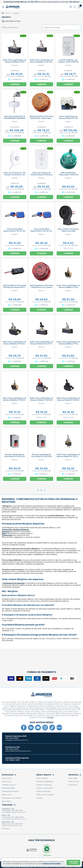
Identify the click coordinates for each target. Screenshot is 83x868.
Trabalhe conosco (9, 785)
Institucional (9, 775)
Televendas (9, 805)
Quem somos (7, 778)
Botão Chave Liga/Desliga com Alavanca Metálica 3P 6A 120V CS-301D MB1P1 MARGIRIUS (15, 344)
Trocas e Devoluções (44, 788)
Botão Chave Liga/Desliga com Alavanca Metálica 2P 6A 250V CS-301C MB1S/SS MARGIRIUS (41, 62)
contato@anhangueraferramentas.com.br (17, 740)
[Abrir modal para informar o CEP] (71, 7)
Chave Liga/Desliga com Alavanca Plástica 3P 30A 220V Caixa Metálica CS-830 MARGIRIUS (68, 119)
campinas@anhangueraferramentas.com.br (14, 812)
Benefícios (75, 775)
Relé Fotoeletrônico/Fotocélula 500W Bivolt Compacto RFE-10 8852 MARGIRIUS (15, 287)
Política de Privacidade (45, 795)
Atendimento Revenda (10, 791)
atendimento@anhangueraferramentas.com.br (18, 751)
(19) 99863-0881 (13, 760)
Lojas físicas (6, 781)
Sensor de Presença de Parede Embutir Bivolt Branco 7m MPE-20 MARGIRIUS (41, 175)
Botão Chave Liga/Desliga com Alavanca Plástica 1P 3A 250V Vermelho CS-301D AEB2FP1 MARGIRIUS (41, 401)
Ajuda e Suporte (45, 775)
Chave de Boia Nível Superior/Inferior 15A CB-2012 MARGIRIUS (41, 231)
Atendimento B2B (8, 788)
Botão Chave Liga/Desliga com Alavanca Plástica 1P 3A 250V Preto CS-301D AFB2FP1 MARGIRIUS (68, 401)
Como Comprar (42, 778)
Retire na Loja (74, 781)
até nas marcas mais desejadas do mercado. (41, 2)
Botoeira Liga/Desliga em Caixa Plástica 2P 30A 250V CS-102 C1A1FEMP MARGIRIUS (41, 456)
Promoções (73, 785)
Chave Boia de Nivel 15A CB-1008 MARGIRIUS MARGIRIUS (15, 117)
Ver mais (50, 717)
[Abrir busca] (75, 7)
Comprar (68, 84)
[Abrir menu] (4, 7)
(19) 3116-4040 (12, 749)
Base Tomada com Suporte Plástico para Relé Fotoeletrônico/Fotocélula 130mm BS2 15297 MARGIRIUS (68, 232)
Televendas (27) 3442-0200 (13, 817)
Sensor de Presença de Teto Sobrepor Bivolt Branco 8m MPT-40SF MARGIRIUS (15, 175)
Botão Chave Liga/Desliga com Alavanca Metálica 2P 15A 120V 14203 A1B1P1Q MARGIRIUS (15, 400)
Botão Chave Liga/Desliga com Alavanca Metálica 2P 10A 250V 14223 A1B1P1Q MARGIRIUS (68, 288)
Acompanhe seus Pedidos (12, 798)
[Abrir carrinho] (79, 7)
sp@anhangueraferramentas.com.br (12, 826)
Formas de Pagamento (45, 781)
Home (7, 13)
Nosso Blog (6, 801)
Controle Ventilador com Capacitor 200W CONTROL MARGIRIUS (68, 62)
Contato (39, 798)
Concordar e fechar (73, 862)
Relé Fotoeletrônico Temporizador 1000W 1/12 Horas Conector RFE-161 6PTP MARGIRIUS (68, 176)
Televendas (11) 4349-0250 (12, 824)
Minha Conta (7, 795)
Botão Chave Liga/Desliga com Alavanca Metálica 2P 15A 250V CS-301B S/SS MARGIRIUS (68, 345)
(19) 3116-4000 (12, 738)
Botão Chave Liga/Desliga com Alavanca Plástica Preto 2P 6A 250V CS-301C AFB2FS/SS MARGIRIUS (41, 345)
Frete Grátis (73, 778)
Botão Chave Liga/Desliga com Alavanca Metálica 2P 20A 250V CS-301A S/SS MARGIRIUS (15, 63)
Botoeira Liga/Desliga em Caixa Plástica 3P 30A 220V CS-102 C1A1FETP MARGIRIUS (15, 456)
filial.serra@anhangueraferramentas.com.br (14, 819)
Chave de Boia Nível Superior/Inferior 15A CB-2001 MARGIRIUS (15, 231)
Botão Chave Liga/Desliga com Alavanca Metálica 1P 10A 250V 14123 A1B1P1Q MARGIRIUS (68, 456)
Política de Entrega (43, 791)
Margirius (16, 13)
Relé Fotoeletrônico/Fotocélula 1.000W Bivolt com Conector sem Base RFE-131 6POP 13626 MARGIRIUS (41, 288)
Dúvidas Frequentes (44, 785)
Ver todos (6, 828)
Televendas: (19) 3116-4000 (12, 811)
